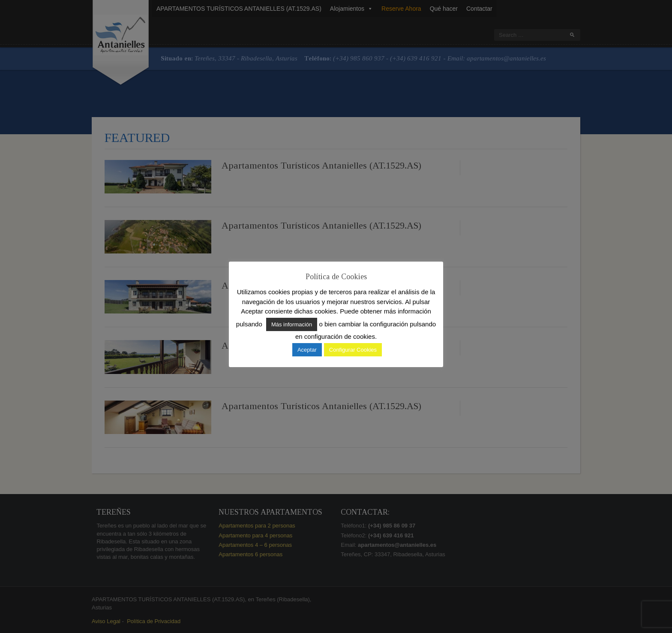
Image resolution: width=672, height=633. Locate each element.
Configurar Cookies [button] (353, 350)
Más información (292, 324)
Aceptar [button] (307, 350)
